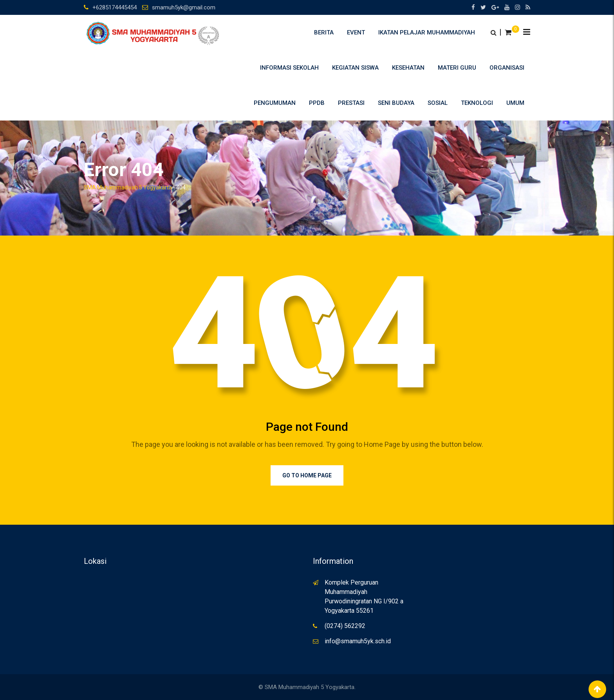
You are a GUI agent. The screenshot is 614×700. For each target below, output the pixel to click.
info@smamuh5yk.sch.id (358, 641)
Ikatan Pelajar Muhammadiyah (427, 32)
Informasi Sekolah (289, 68)
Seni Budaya (396, 103)
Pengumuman (275, 103)
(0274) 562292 (345, 626)
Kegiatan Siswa (355, 68)
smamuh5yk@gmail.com (184, 7)
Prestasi (351, 103)
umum (515, 103)
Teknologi (477, 103)
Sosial (438, 103)
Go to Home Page (307, 475)
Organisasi (507, 68)
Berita (324, 32)
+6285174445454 (115, 7)
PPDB (317, 103)
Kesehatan (408, 68)
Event (356, 32)
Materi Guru (457, 68)
